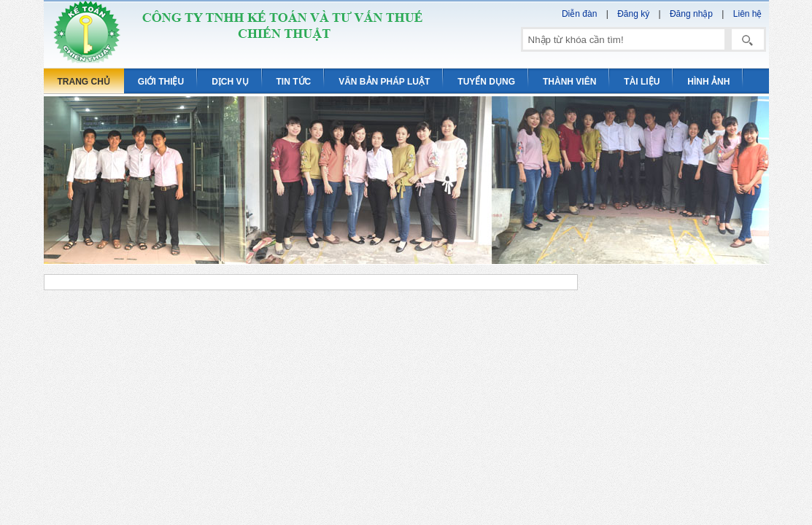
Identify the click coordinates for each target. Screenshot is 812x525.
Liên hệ (748, 14)
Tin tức (294, 82)
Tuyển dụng (486, 82)
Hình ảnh (708, 82)
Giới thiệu (161, 82)
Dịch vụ (230, 82)
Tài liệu (642, 82)
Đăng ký (633, 14)
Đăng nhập (691, 14)
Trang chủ (84, 82)
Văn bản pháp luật (384, 82)
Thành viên (569, 82)
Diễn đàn (579, 14)
